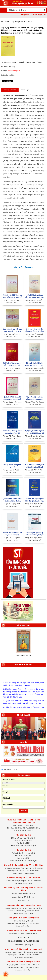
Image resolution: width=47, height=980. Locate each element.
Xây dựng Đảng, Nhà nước (22, 22)
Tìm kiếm (24, 811)
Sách (7, 22)
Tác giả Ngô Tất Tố (24, 656)
